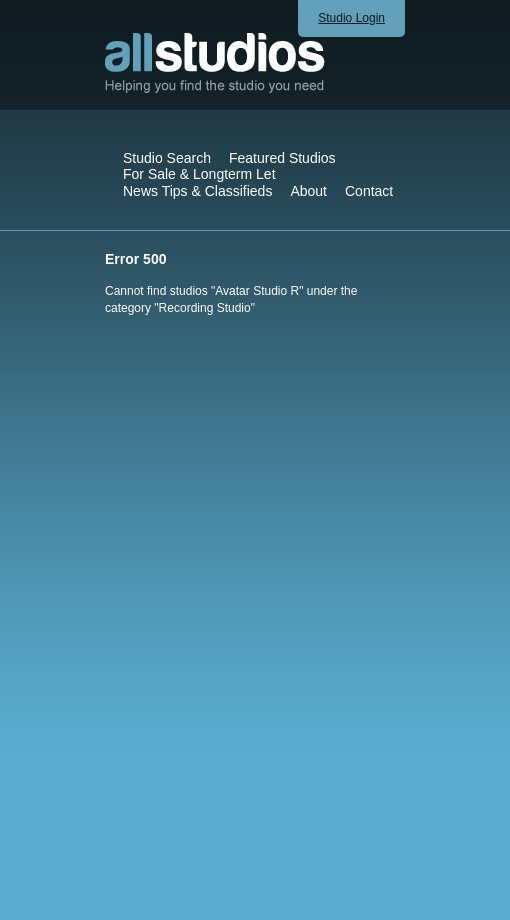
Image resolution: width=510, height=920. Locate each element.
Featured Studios (282, 158)
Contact (369, 191)
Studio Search (167, 158)
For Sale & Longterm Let (199, 174)
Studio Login (351, 18)
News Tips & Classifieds (197, 191)
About (308, 191)
